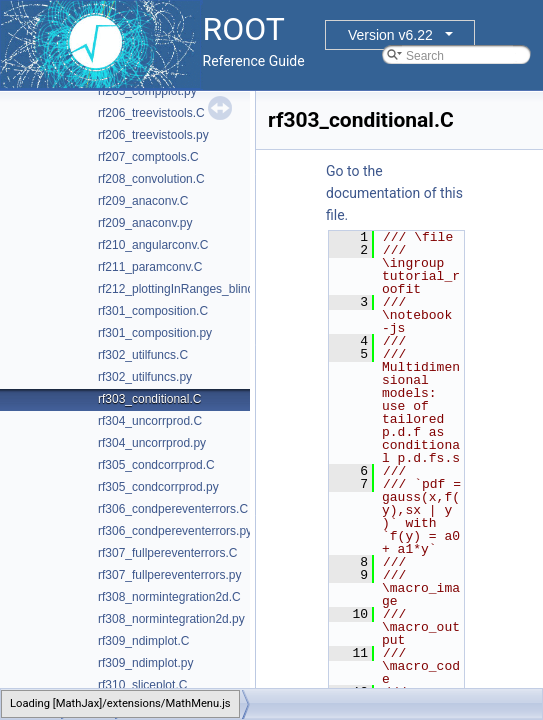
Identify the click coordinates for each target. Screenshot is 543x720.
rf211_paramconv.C (150, 267)
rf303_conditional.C (149, 399)
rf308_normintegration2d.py (171, 619)
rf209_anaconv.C (143, 201)
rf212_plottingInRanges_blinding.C (190, 289)
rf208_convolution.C (151, 179)
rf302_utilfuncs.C (143, 355)
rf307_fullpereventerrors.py (169, 575)
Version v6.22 (390, 35)
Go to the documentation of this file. (394, 193)
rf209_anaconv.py (145, 223)
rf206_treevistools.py (153, 135)
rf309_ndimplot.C (143, 641)
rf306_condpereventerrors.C (173, 509)
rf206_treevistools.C (151, 113)
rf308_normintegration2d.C (169, 597)
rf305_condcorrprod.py (158, 487)
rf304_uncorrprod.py (152, 443)
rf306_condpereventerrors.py (175, 531)
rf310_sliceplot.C (142, 685)
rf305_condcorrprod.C (156, 465)
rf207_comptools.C (148, 157)
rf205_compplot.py (147, 91)
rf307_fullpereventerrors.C (167, 553)
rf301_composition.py (155, 333)
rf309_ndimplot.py (145, 663)
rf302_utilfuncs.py (145, 377)
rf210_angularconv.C (153, 245)
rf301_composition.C (153, 311)
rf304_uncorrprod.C (150, 421)
